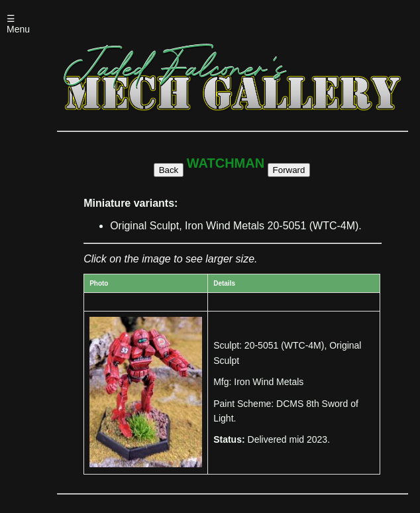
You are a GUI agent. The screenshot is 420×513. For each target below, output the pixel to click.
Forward (289, 170)
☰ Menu (18, 24)
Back (169, 170)
